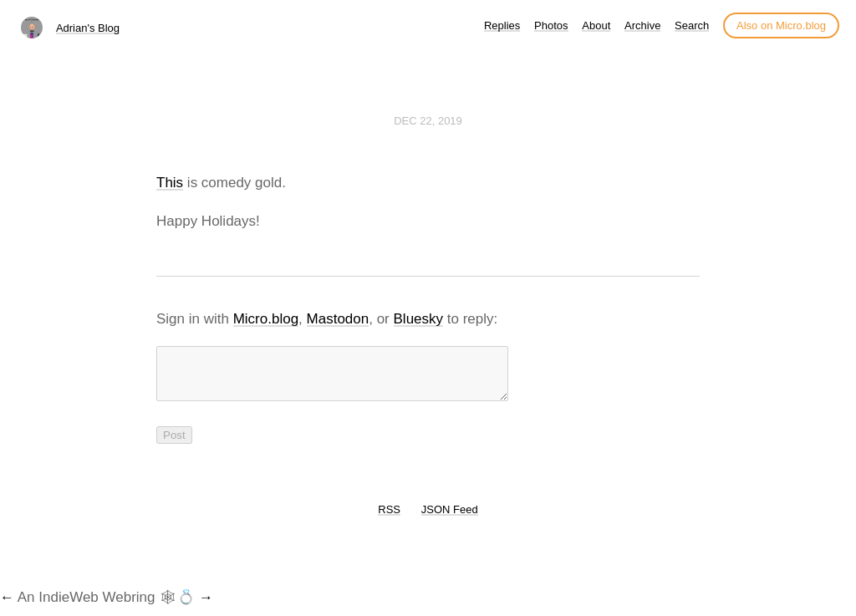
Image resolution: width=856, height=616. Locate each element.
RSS (389, 519)
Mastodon (338, 319)
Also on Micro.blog (781, 25)
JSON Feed (450, 519)
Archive (642, 25)
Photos (551, 25)
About (596, 25)
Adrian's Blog (88, 28)
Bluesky (419, 319)
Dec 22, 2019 (428, 121)
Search (692, 25)
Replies (502, 25)
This (170, 183)
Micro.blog (266, 319)
